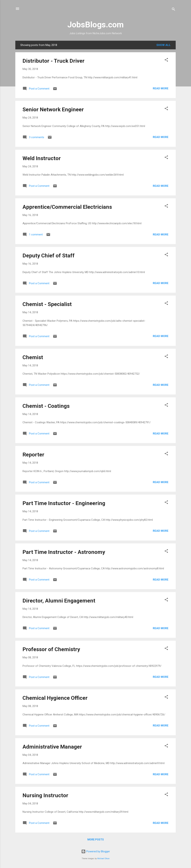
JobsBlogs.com (95, 25)
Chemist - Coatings (46, 406)
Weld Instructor (42, 158)
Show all (164, 45)
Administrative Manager (52, 747)
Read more (161, 88)
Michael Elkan (103, 859)
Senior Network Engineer (53, 109)
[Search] (174, 10)
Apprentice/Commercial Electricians (67, 207)
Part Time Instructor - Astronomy (64, 552)
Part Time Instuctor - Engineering (64, 503)
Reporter (33, 455)
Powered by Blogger (96, 851)
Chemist (33, 357)
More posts (96, 840)
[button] (166, 60)
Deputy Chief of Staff (49, 256)
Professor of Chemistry (51, 649)
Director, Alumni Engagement (59, 601)
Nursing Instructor (45, 795)
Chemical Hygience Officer (55, 698)
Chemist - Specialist (47, 304)
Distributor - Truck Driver (54, 61)
